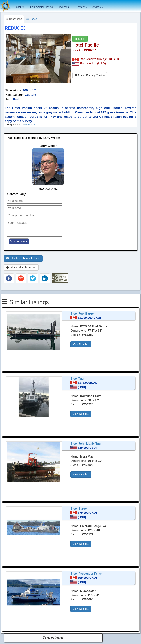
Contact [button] (81, 7)
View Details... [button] (81, 344)
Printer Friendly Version (90, 75)
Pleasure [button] (20, 7)
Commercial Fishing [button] (43, 7)
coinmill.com (29, 125)
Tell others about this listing (23, 259)
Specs (32, 19)
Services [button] (97, 7)
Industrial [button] (66, 7)
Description (14, 19)
